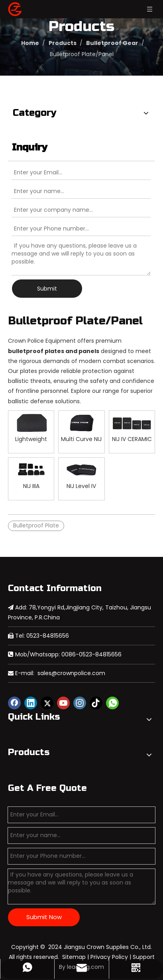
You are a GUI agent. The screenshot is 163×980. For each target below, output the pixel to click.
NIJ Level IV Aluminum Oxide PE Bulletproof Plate (81, 486)
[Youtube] (63, 703)
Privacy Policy (109, 957)
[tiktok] (96, 703)
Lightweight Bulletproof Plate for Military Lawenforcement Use (31, 439)
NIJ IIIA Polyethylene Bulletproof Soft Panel (31, 486)
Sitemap (74, 957)
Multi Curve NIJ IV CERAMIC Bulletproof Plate (81, 439)
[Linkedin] (31, 703)
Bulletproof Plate (36, 525)
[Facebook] (14, 703)
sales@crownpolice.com (71, 673)
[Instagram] (80, 703)
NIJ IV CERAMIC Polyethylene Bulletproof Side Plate (132, 439)
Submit (47, 289)
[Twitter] (47, 703)
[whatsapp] (112, 703)
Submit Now (44, 917)
